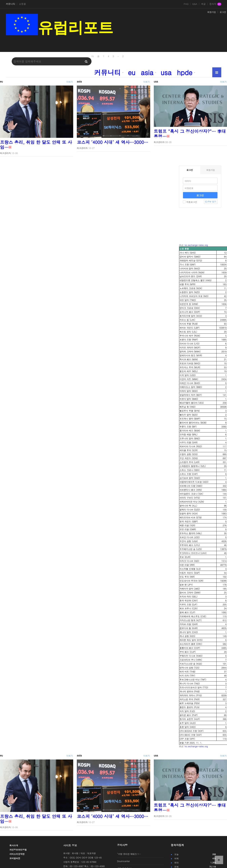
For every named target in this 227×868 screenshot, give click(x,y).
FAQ (186, 4)
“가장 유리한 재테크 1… (129, 854)
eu (132, 72)
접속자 (215, 4)
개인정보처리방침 (18, 850)
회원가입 (212, 12)
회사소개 (14, 845)
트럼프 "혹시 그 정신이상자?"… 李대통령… (190, 134)
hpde (185, 72)
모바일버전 (15, 858)
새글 (203, 4)
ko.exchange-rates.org (196, 245)
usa (166, 72)
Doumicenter (124, 861)
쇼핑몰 (22, 4)
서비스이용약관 (17, 854)
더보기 (70, 82)
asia (147, 72)
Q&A (195, 4)
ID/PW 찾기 (211, 202)
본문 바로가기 (0, 0)
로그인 (223, 12)
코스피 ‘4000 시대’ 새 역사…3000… (113, 142)
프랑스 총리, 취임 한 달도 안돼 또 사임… (36, 145)
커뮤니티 (11, 4)
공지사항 (122, 845)
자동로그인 (190, 202)
